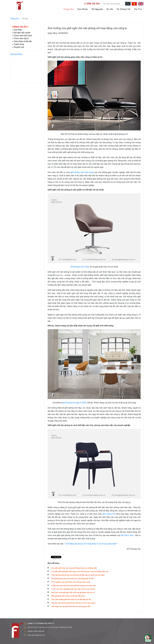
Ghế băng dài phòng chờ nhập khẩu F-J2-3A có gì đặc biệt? (91, 544)
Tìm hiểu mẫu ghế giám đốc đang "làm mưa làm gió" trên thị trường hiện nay (80, 572)
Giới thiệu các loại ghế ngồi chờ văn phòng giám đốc (71, 606)
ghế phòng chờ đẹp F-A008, (75, 403)
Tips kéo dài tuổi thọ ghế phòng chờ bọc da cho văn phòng (73, 603)
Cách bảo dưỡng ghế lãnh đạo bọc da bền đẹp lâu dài (71, 599)
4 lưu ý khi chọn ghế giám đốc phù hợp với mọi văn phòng (73, 589)
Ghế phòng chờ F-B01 (80, 267)
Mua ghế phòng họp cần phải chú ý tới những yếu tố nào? (73, 579)
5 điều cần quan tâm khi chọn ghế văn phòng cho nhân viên (74, 585)
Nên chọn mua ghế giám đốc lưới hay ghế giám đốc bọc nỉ (73, 592)
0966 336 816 (93, 4)
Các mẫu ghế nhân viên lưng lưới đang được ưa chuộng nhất (74, 568)
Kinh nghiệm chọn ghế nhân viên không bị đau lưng (71, 582)
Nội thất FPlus (16, 54)
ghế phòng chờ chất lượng (82, 172)
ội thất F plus (128, 535)
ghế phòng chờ (109, 514)
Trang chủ (15, 19)
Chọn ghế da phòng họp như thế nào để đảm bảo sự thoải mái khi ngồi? (78, 575)
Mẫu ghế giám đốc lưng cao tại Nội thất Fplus (68, 596)
